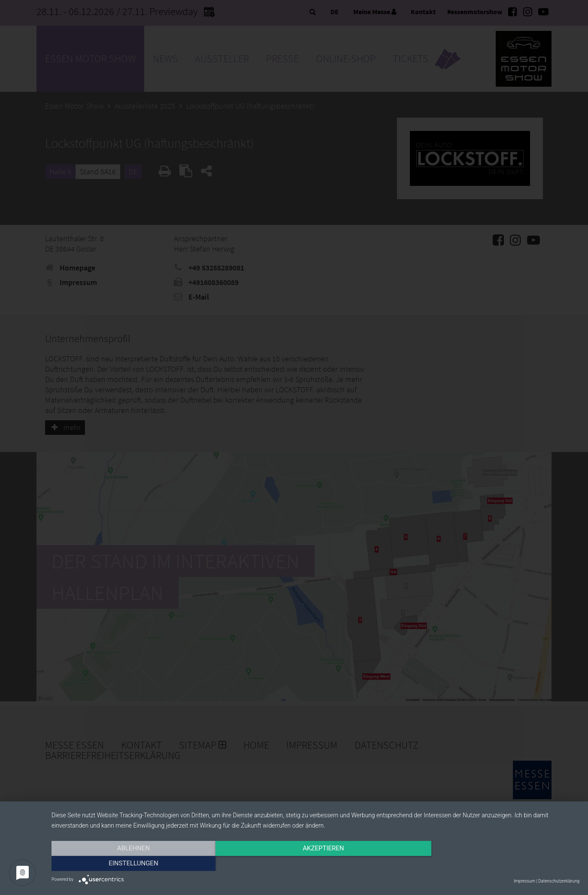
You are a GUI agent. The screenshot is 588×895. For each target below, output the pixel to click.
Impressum (524, 881)
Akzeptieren (315, 864)
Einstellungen (500, 864)
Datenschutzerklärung (559, 881)
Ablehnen (130, 864)
